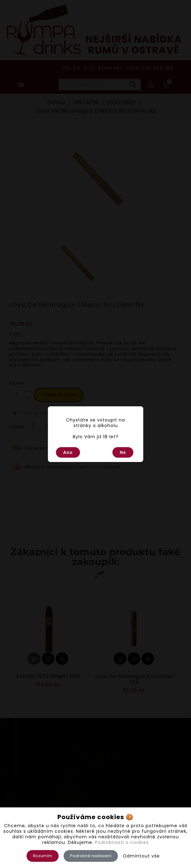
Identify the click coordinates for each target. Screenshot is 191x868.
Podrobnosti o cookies (122, 842)
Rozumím (43, 856)
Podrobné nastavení (91, 856)
